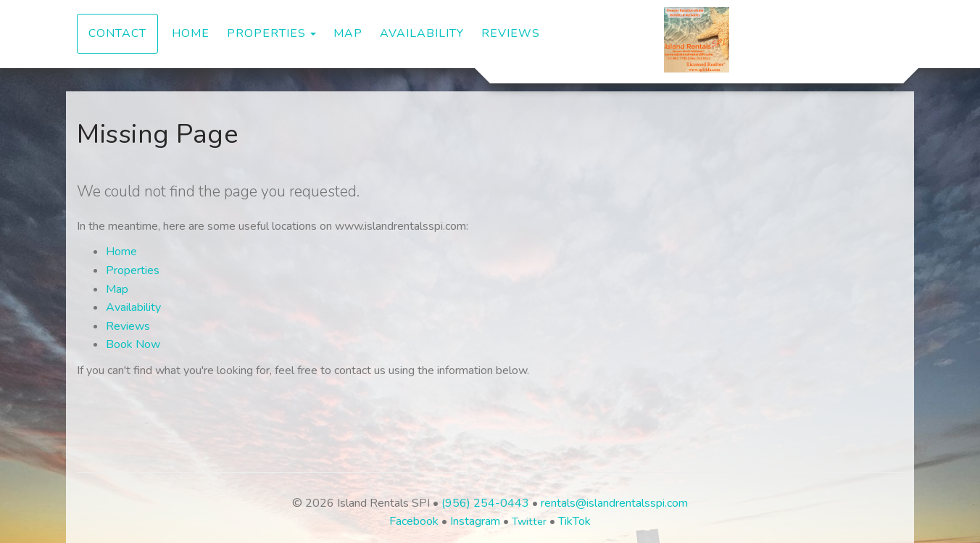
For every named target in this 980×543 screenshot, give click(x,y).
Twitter (529, 521)
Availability (422, 33)
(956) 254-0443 (485, 503)
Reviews (511, 33)
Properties (266, 33)
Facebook (414, 521)
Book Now (133, 344)
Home (191, 33)
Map (348, 33)
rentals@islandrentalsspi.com (614, 503)
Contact (117, 33)
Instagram (475, 521)
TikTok (574, 521)
